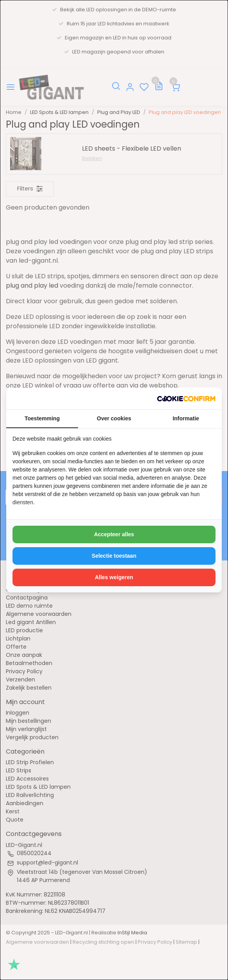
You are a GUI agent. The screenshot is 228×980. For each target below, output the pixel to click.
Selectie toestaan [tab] (114, 556)
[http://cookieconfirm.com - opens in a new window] (186, 398)
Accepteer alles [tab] (114, 534)
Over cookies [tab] (114, 418)
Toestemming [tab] (42, 418)
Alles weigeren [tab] (114, 577)
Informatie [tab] (186, 418)
